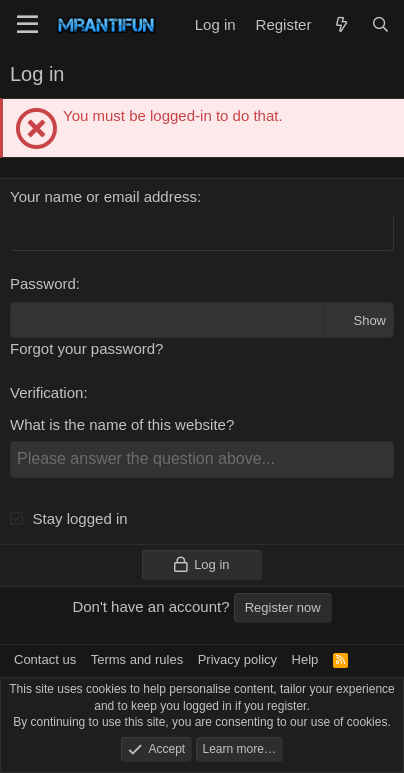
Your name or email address (103, 196)
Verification (46, 392)
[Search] (380, 24)
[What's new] (340, 24)
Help (305, 659)
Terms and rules (137, 659)
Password (43, 283)
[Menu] (27, 25)
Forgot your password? (86, 348)
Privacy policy (237, 659)
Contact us (45, 659)
